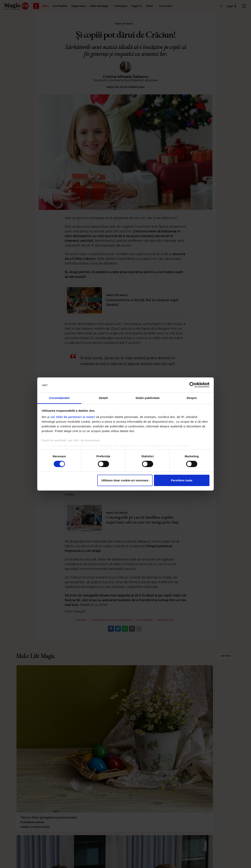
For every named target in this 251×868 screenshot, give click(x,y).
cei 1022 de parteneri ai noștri (73, 417)
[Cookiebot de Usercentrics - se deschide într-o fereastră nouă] (192, 385)
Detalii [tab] (104, 398)
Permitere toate (182, 480)
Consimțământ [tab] (59, 398)
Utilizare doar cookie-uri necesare (125, 480)
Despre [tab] (192, 398)
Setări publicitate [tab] (148, 398)
